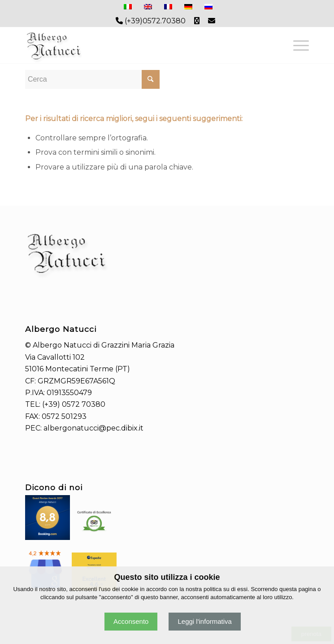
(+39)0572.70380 (151, 21)
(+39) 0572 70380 (74, 404)
